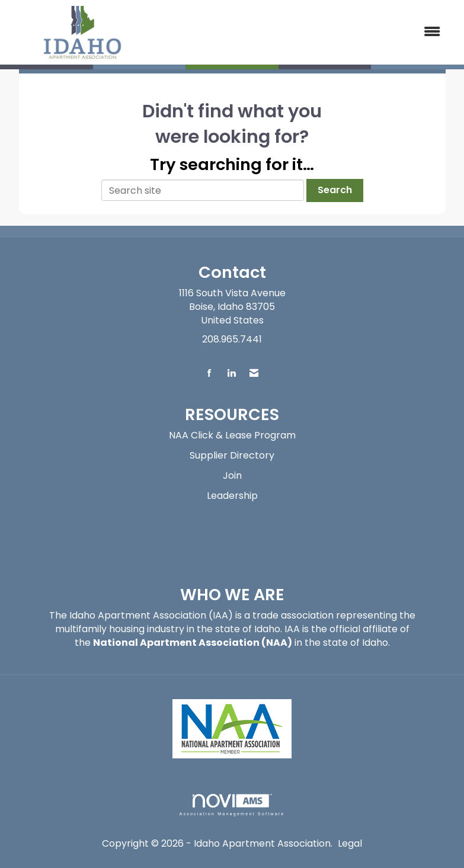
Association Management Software (232, 805)
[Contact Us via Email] (254, 374)
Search (335, 190)
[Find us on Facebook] (209, 374)
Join (232, 475)
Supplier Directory (232, 455)
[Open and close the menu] (304, 32)
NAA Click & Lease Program (232, 435)
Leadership (232, 496)
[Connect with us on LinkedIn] (231, 374)
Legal (350, 843)
